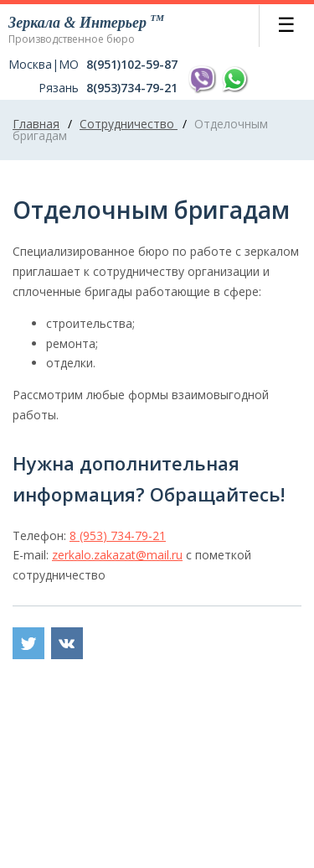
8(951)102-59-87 (132, 65)
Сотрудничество (129, 124)
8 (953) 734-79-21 (118, 535)
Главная (36, 124)
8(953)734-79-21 (132, 88)
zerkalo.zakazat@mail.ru (117, 555)
